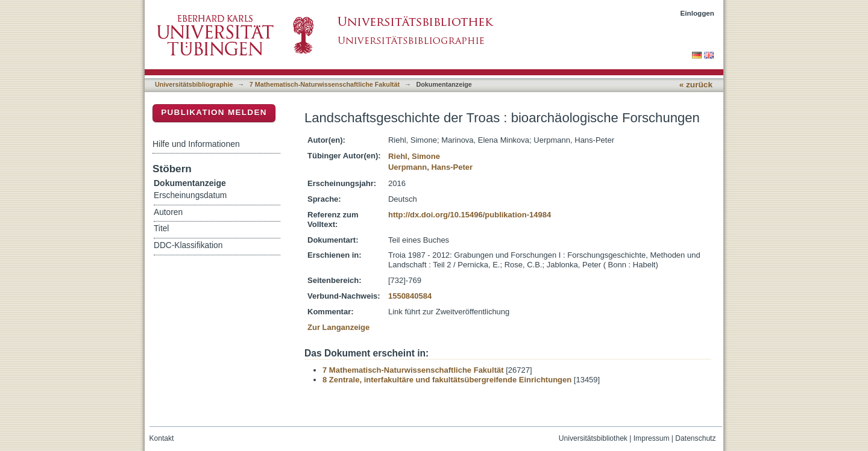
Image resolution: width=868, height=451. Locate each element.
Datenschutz (695, 438)
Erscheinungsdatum (190, 195)
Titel (161, 229)
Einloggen (698, 13)
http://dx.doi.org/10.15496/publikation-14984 (470, 215)
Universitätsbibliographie (194, 84)
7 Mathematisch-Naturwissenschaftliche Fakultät (325, 84)
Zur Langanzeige (338, 327)
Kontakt (162, 438)
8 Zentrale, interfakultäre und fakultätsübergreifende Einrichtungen (447, 380)
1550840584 (410, 296)
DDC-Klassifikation (188, 245)
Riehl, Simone (414, 156)
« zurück (696, 85)
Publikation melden (214, 112)
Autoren (168, 212)
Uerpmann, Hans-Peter (430, 167)
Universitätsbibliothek (593, 438)
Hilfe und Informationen (196, 144)
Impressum (652, 438)
